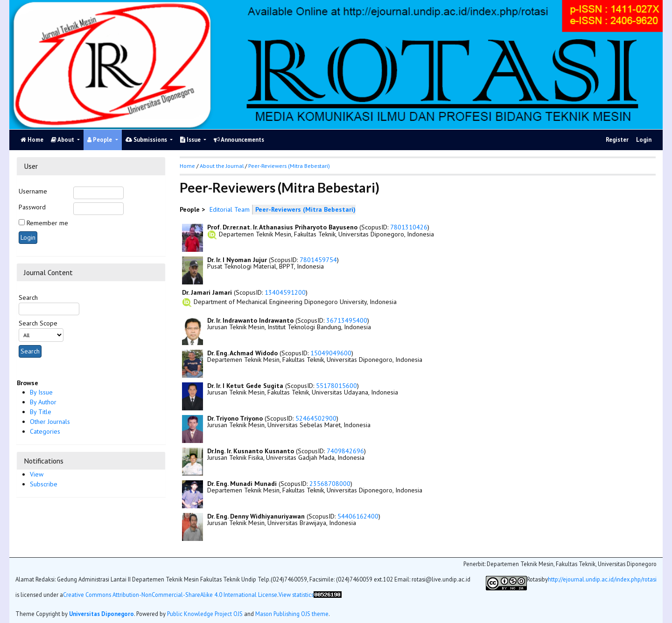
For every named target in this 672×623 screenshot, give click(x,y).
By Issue (41, 392)
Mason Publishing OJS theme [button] (292, 614)
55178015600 (336, 386)
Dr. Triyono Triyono (235, 418)
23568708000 (330, 484)
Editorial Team (230, 209)
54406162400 (358, 516)
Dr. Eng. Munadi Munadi (242, 484)
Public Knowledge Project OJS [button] (205, 614)
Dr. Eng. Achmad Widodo (242, 353)
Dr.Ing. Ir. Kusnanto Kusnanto (251, 451)
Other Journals (50, 422)
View (37, 474)
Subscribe (44, 484)
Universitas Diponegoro (101, 614)
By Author (43, 402)
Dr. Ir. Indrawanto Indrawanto (250, 320)
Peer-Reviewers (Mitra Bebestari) (289, 166)
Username (33, 191)
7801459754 (318, 260)
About (63, 140)
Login (644, 140)
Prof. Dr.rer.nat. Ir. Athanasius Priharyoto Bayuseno (282, 227)
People (100, 140)
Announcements (239, 140)
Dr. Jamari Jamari (207, 292)
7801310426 (409, 227)
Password (32, 207)
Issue (191, 140)
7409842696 (345, 451)
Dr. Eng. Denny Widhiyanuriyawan (256, 516)
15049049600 (331, 353)
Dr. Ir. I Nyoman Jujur (237, 260)
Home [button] (187, 166)
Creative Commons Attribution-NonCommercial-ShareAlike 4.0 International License (170, 595)
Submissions (147, 140)
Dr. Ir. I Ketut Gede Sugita (245, 386)
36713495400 (347, 320)
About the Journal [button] (222, 166)
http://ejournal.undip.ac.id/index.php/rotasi (602, 579)
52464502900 (316, 418)
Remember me (47, 223)
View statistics (296, 595)
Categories (45, 431)
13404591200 (285, 292)
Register (617, 140)
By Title (41, 412)
